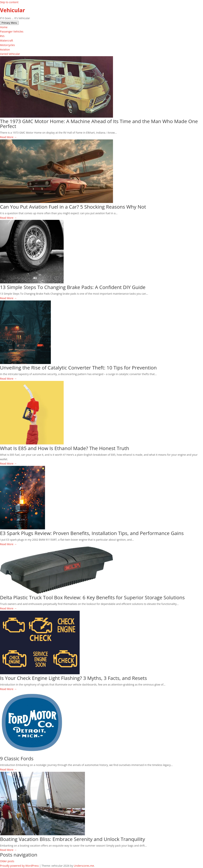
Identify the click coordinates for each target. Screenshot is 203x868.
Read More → (8, 137)
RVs (2, 36)
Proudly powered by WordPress (20, 866)
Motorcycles (7, 45)
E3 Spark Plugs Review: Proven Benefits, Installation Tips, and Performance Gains (92, 533)
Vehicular (13, 10)
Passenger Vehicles (12, 31)
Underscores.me (84, 866)
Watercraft (6, 40)
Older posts (7, 861)
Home (4, 27)
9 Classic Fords (17, 758)
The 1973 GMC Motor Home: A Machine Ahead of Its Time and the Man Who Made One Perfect (99, 124)
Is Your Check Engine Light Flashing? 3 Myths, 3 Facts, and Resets (73, 678)
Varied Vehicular (10, 54)
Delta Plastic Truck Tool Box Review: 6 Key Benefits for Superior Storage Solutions (92, 597)
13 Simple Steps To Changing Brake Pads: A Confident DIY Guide (73, 287)
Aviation (5, 50)
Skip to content (9, 2)
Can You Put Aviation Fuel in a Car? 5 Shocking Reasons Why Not (73, 207)
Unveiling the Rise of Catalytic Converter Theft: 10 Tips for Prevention (78, 368)
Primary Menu (9, 23)
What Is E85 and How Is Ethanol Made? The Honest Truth (65, 448)
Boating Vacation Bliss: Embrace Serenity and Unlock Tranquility (72, 839)
